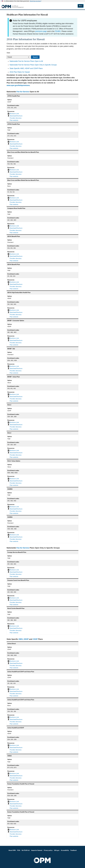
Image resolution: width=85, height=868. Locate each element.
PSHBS (58, 31)
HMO (21, 639)
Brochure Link (14, 114)
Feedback (74, 850)
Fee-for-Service (23, 92)
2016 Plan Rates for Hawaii (20, 72)
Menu (81, 6)
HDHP (26, 639)
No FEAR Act (26, 850)
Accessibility (65, 850)
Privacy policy (48, 850)
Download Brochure (16, 116)
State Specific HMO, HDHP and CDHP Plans (26, 68)
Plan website (14, 120)
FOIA (19, 850)
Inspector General (37, 850)
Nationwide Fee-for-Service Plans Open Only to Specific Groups (33, 65)
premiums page (41, 31)
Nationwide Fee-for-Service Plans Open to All (26, 61)
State (8, 53)
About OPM (12, 850)
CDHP (35, 639)
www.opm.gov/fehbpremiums (18, 85)
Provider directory (16, 118)
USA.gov (57, 850)
